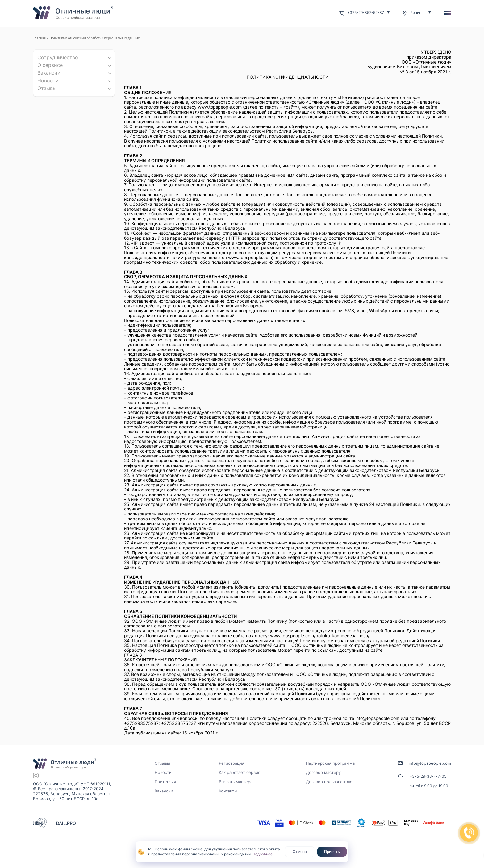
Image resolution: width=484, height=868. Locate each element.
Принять (332, 851)
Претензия (165, 782)
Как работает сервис (240, 772)
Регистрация (232, 763)
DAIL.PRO (66, 823)
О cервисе (50, 65)
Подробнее (263, 854)
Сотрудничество (58, 57)
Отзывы (47, 88)
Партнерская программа (330, 763)
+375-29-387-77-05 (428, 776)
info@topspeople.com (430, 763)
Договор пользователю (329, 782)
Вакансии (49, 73)
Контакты (228, 791)
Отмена (300, 851)
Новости (48, 81)
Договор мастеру (323, 772)
